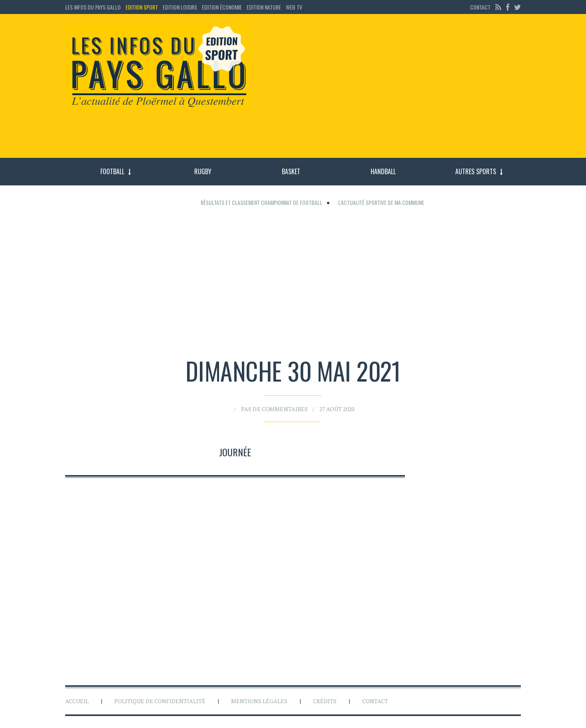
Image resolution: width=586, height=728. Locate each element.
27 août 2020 (332, 407)
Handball (383, 171)
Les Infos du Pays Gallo (93, 7)
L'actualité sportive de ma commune (381, 202)
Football (112, 171)
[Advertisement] (392, 90)
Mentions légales (259, 701)
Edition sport (142, 7)
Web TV (294, 7)
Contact (480, 7)
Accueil (77, 701)
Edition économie (222, 7)
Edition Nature (264, 7)
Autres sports (476, 171)
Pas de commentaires (277, 407)
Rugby (203, 171)
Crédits (325, 701)
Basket (291, 171)
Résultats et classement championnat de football (261, 202)
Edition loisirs (180, 7)
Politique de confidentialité (160, 701)
